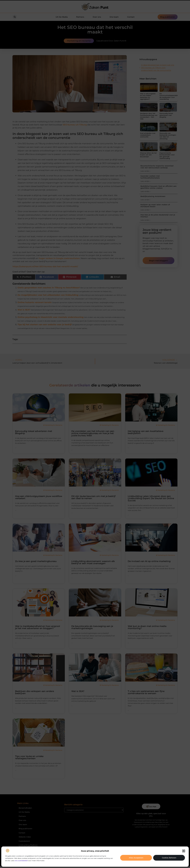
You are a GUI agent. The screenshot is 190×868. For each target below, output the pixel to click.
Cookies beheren (169, 858)
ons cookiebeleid (21, 861)
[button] (184, 851)
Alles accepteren (136, 858)
